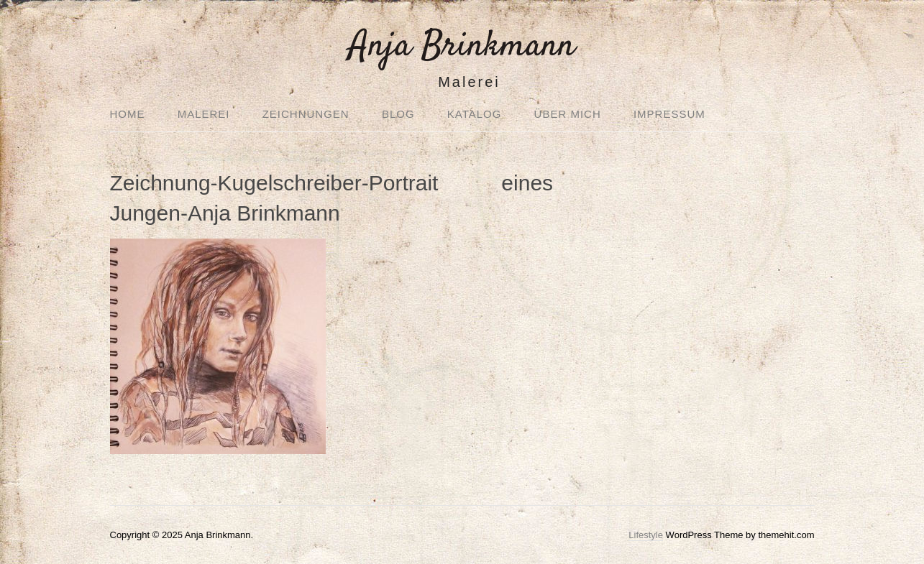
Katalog (475, 114)
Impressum (669, 114)
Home (128, 114)
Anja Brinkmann (462, 46)
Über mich (568, 114)
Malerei (204, 114)
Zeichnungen (306, 114)
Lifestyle (646, 535)
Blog (398, 114)
